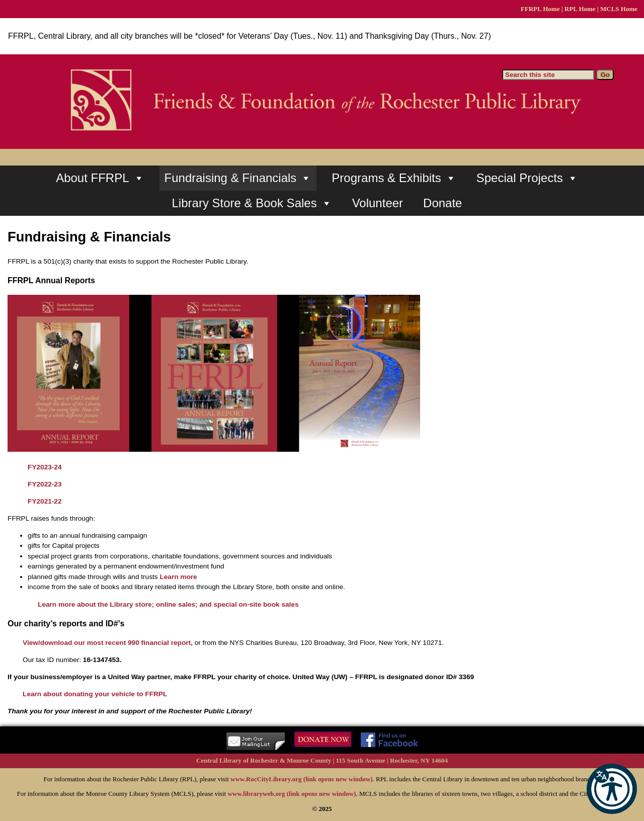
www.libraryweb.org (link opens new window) (292, 794)
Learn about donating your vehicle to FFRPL (95, 694)
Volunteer (378, 203)
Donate (442, 203)
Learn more (178, 577)
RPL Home (580, 9)
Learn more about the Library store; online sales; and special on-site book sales (168, 604)
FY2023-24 (45, 467)
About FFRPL (100, 178)
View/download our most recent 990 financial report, (108, 643)
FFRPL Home (540, 9)
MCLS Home (619, 9)
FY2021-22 (45, 501)
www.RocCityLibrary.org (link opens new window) (301, 779)
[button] (612, 789)
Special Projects (527, 178)
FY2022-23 (45, 484)
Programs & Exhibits (394, 178)
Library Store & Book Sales (252, 203)
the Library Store (247, 587)
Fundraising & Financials (238, 178)
